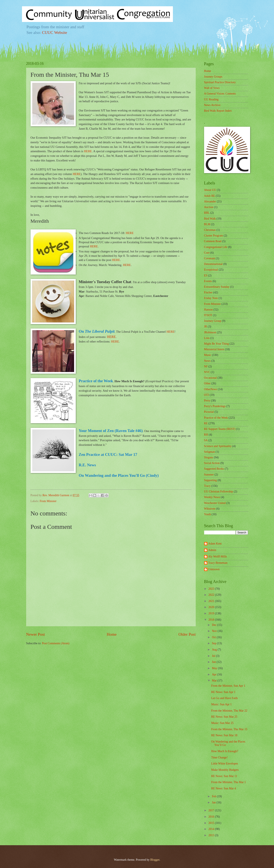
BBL (207, 213)
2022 (212, 595)
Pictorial (209, 412)
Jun (214, 662)
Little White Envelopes (225, 764)
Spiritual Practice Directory (220, 82)
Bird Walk (210, 219)
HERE (88, 151)
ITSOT (208, 315)
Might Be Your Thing (217, 344)
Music (208, 355)
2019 (212, 613)
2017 (212, 810)
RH (206, 435)
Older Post (187, 634)
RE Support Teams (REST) (220, 429)
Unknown (214, 569)
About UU (210, 190)
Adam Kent (215, 544)
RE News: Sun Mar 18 (224, 735)
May (215, 668)
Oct (214, 637)
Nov (215, 631)
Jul (214, 656)
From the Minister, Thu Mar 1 (229, 782)
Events (208, 281)
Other (207, 383)
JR (206, 327)
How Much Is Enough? (225, 751)
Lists (207, 338)
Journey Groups (213, 77)
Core (207, 253)
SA (206, 440)
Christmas (210, 230)
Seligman (210, 452)
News (207, 361)
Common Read (213, 241)
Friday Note (211, 298)
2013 (212, 835)
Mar (215, 681)
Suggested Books (214, 469)
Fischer (208, 292)
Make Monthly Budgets (225, 770)
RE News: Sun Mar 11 (224, 776)
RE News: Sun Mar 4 (224, 788)
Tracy (207, 486)
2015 (212, 823)
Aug (215, 650)
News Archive (212, 105)
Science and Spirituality (218, 446)
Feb (214, 796)
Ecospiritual (211, 270)
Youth (208, 514)
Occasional (210, 378)
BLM (207, 224)
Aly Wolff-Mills (218, 557)
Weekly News (212, 497)
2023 (212, 589)
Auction (209, 207)
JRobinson (210, 332)
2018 (212, 620)
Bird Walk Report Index (218, 111)
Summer (209, 475)
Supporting (210, 480)
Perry (207, 401)
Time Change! (219, 757)
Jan (214, 802)
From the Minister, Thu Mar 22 (229, 711)
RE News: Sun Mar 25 (224, 717)
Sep (214, 643)
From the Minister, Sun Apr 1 (228, 686)
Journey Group (213, 321)
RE (206, 423)
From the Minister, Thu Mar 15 (229, 729)
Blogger (155, 860)
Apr (214, 674)
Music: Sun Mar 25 (222, 723)
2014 (212, 829)
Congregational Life (216, 247)
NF (206, 366)
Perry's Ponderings (215, 406)
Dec (215, 625)
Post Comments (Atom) (56, 643)
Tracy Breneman (218, 563)
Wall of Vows (212, 88)
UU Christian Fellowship (219, 492)
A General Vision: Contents (220, 94)
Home (112, 634)
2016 (212, 817)
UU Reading (211, 99)
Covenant (210, 258)
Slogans (209, 457)
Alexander (210, 201)
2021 (212, 601)
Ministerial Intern (214, 349)
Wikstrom (210, 509)
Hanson (208, 310)
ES (206, 275)
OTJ (207, 395)
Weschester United (215, 503)
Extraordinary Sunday (217, 287)
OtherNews (211, 389)
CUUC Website (55, 33)
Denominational (213, 264)
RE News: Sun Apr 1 (223, 692)
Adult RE (210, 196)
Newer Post (36, 634)
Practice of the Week (216, 418)
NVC (207, 372)
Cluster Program (214, 236)
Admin (212, 550)
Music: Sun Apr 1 (221, 704)
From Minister (48, 501)
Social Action (212, 463)
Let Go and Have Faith (224, 698)
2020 (212, 607)
